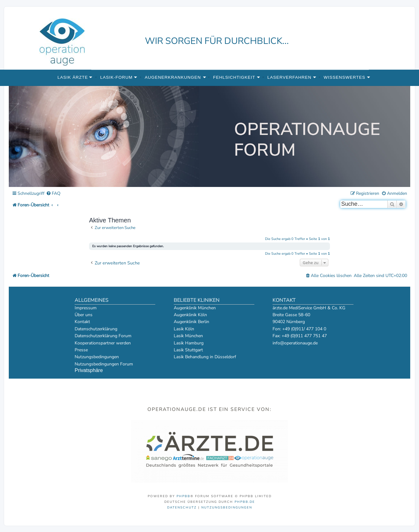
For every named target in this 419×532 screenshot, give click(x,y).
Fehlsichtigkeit (234, 77)
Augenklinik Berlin (191, 322)
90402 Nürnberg (289, 322)
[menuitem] (53, 194)
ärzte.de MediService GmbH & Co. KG (309, 308)
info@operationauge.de (295, 343)
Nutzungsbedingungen (97, 357)
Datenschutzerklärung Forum (103, 336)
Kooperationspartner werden (103, 343)
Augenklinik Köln (190, 315)
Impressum (86, 308)
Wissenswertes (345, 77)
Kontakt (82, 322)
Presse (81, 350)
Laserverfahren (290, 77)
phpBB (183, 496)
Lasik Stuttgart (188, 350)
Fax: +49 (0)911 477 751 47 (300, 336)
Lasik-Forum (116, 77)
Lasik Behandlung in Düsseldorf (205, 357)
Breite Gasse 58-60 (291, 315)
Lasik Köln (184, 329)
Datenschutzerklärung (96, 329)
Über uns (84, 315)
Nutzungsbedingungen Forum (104, 364)
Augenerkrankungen (173, 77)
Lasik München (188, 336)
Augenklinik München (195, 308)
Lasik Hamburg (189, 343)
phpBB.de (245, 502)
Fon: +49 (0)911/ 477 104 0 (299, 329)
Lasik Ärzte (73, 77)
